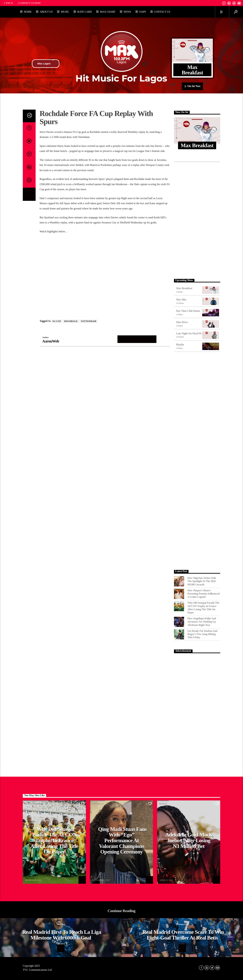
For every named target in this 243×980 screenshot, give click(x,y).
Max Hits (181, 300)
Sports (163, 804)
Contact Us (162, 12)
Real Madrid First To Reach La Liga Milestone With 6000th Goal (62, 935)
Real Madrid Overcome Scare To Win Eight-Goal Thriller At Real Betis (183, 935)
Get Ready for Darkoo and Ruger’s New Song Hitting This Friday (202, 634)
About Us (46, 12)
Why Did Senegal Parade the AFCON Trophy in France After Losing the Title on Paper (203, 608)
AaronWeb (51, 341)
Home (28, 12)
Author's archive (137, 339)
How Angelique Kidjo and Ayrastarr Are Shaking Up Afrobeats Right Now (202, 622)
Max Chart (108, 12)
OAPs (143, 12)
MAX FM (30, 878)
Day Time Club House (188, 311)
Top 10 (8, 3)
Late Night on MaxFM (189, 333)
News (127, 12)
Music (65, 12)
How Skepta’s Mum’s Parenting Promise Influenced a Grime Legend (204, 594)
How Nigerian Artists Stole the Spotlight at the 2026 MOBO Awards (202, 581)
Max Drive (182, 322)
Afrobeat (98, 804)
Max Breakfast (184, 288)
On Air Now (192, 86)
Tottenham (89, 321)
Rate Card (85, 12)
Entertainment (34, 804)
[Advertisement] (197, 220)
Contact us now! (29, 3)
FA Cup (57, 321)
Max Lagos (46, 64)
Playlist (180, 345)
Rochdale (71, 321)
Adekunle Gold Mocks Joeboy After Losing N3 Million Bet (190, 840)
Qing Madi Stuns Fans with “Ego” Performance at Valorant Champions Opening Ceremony (122, 840)
